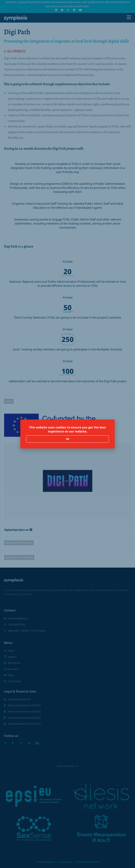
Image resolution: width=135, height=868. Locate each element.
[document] (67, 434)
